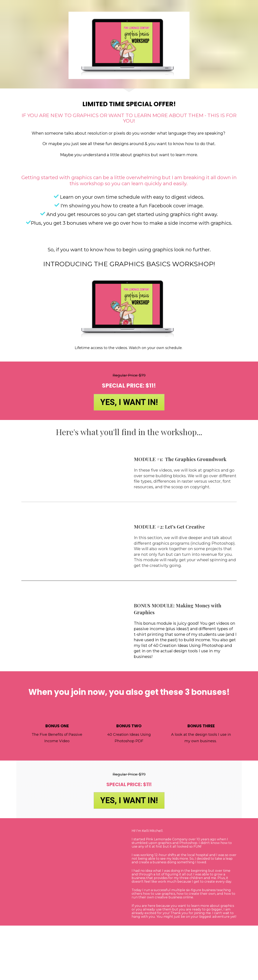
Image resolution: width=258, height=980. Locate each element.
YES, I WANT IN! (129, 402)
